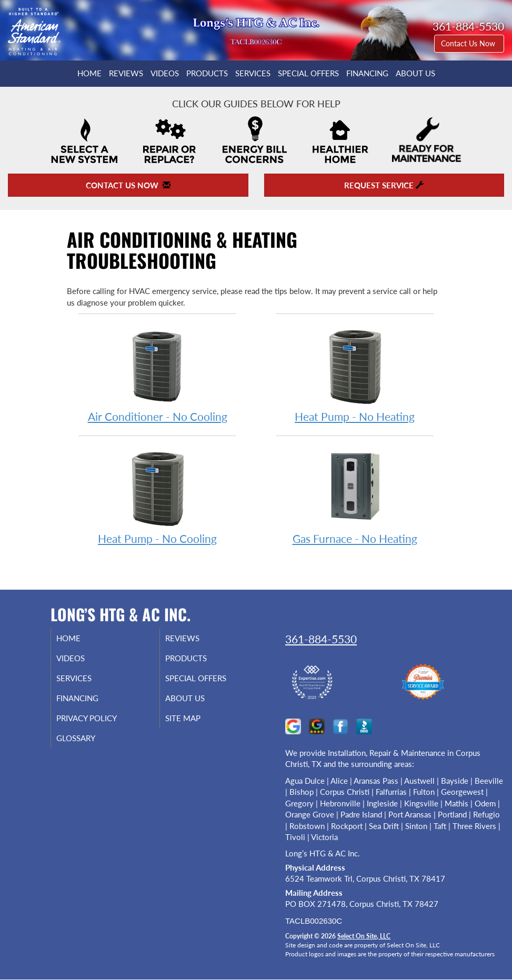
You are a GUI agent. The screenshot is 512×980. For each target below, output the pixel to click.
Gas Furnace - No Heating (355, 496)
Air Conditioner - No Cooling (157, 374)
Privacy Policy (97, 718)
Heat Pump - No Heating (355, 374)
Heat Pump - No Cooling (157, 496)
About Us (415, 73)
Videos (165, 73)
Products (207, 73)
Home (89, 73)
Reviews (126, 73)
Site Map (193, 718)
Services (253, 73)
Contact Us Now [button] (469, 43)
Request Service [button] (384, 185)
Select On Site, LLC (364, 936)
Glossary (86, 738)
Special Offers (308, 73)
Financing (367, 73)
